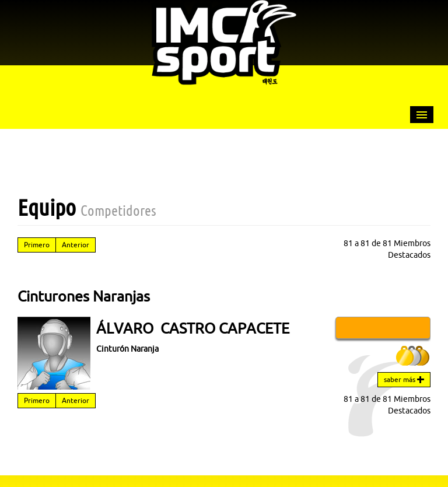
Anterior (76, 245)
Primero (37, 245)
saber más (404, 380)
